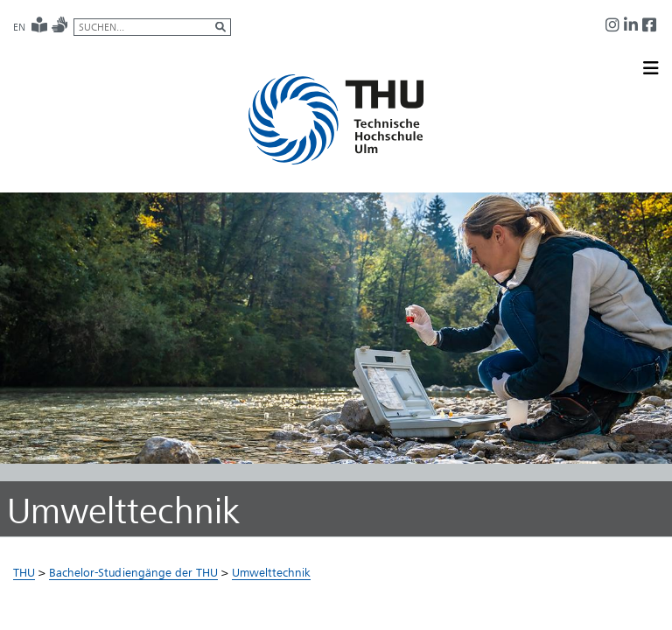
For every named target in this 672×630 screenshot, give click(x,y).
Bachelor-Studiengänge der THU (133, 572)
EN (19, 27)
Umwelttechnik (271, 572)
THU (24, 572)
